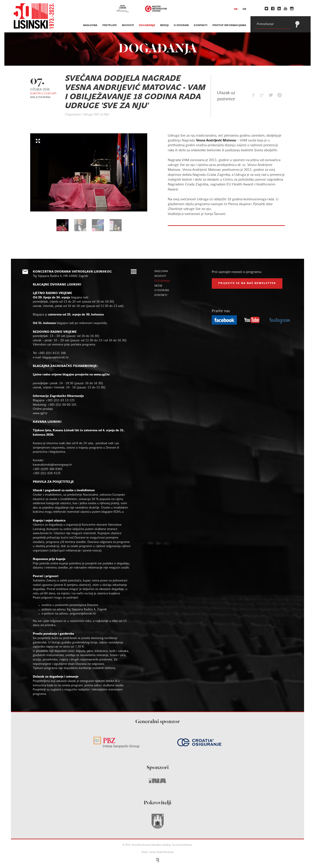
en (244, 9)
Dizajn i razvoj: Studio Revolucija (157, 852)
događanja (147, 25)
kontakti (201, 25)
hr (236, 9)
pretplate (110, 25)
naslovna (90, 25)
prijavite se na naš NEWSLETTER (247, 283)
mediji (164, 25)
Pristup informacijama (229, 25)
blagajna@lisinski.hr (56, 358)
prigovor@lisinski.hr (83, 614)
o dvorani (181, 25)
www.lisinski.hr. (43, 533)
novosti (128, 25)
